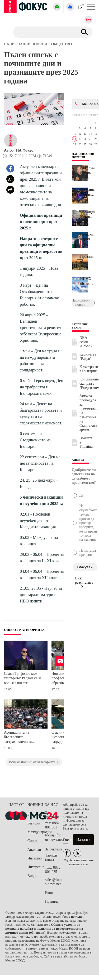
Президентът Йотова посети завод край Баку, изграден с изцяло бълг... (88, 215)
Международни (36, 832)
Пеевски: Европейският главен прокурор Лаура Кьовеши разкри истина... (88, 237)
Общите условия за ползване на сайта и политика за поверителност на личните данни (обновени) (44, 929)
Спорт (32, 841)
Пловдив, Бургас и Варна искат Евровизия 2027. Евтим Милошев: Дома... (88, 192)
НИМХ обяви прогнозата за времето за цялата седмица (88, 281)
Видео (32, 876)
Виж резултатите (84, 582)
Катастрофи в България (89, 369)
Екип (49, 893)
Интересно (36, 867)
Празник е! (87, 259)
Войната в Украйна (86, 442)
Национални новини (83, 156)
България (35, 815)
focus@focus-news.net (54, 837)
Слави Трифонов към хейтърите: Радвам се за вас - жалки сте (23, 678)
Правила (52, 901)
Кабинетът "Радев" (88, 356)
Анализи (34, 850)
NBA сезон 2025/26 (86, 342)
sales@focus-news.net (54, 882)
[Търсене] (43, 32)
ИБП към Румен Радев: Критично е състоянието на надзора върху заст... (88, 170)
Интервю (35, 858)
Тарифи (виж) (51, 857)
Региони (34, 823)
